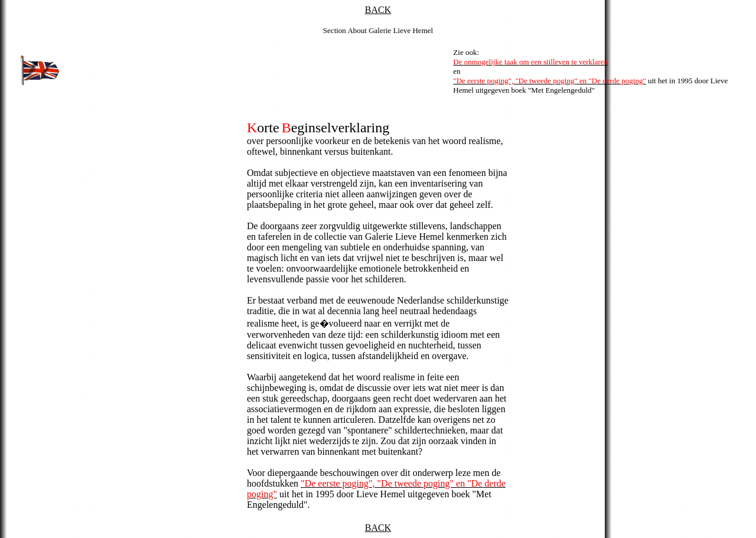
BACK (378, 10)
